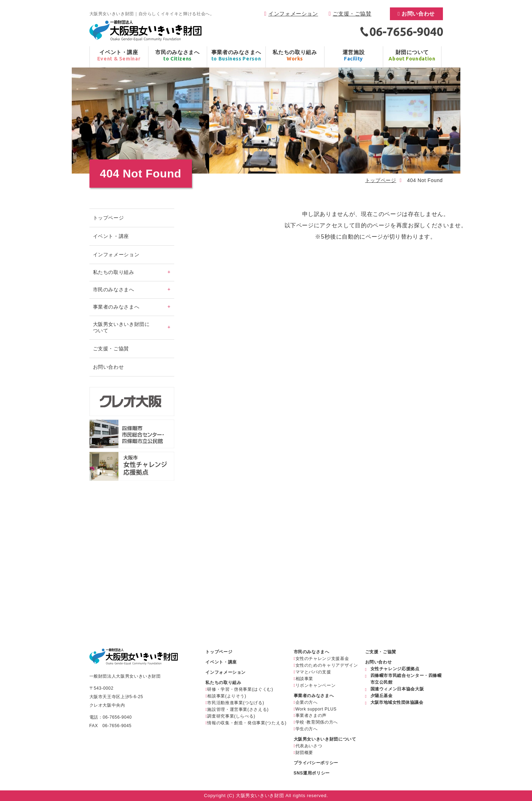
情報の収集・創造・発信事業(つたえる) (247, 723)
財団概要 (305, 753)
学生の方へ (307, 729)
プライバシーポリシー (316, 763)
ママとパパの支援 (313, 672)
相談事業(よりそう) (227, 696)
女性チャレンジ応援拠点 (395, 669)
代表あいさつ (309, 746)
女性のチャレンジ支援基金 (322, 659)
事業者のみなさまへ (314, 696)
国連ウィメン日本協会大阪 (397, 689)
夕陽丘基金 (382, 696)
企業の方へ (307, 702)
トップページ (381, 180)
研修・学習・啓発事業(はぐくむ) (240, 689)
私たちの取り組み (223, 683)
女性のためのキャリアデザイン (327, 665)
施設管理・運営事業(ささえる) (238, 709)
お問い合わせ (418, 14)
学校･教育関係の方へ (317, 722)
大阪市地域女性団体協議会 (397, 702)
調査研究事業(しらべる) (231, 716)
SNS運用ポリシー (312, 773)
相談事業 (305, 679)
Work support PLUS (316, 709)
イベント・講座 (111, 236)
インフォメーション (293, 14)
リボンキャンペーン (316, 685)
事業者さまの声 (311, 715)
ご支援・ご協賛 (352, 14)
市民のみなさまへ (312, 652)
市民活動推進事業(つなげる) (236, 703)
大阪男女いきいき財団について (325, 739)
